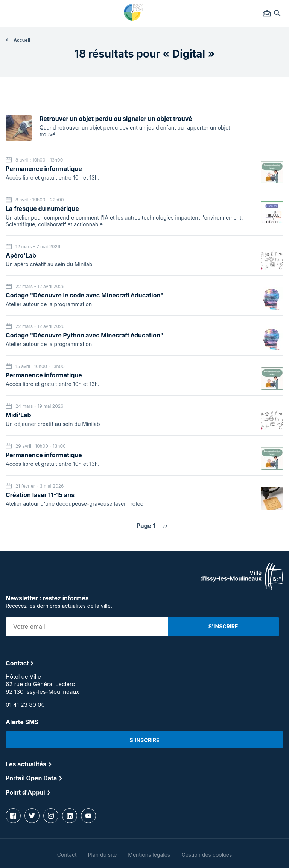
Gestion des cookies (207, 855)
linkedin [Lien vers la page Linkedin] (70, 816)
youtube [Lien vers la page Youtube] (88, 816)
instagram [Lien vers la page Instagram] (51, 816)
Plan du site (103, 855)
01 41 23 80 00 (25, 705)
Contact (267, 13)
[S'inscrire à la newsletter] (223, 627)
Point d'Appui (25, 792)
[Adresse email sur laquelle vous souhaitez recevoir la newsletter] (87, 627)
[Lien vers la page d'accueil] (242, 589)
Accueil (22, 40)
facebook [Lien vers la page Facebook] (13, 816)
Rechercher (277, 13)
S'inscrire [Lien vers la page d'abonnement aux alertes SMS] (145, 740)
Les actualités (26, 764)
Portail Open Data (31, 778)
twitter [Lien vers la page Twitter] (32, 816)
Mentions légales (149, 855)
